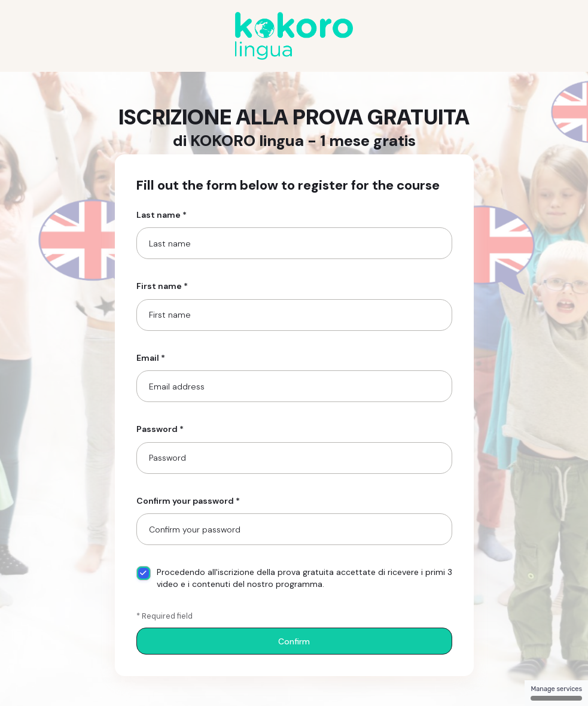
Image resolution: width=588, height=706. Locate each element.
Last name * (162, 215)
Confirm (294, 641)
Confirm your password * (188, 501)
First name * (162, 286)
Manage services (556, 693)
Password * (160, 429)
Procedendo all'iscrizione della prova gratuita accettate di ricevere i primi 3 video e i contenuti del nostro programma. (294, 578)
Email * (151, 358)
